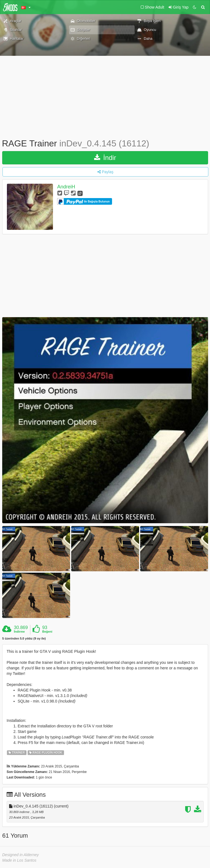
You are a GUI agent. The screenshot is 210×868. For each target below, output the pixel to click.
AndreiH (66, 187)
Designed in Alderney (21, 855)
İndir (105, 158)
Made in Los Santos (19, 860)
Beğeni (47, 632)
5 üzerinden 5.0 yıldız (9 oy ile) (24, 639)
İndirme (19, 632)
